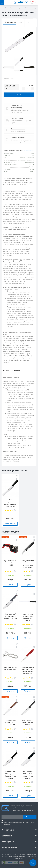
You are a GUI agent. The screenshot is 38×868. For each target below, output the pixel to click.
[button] (36, 3)
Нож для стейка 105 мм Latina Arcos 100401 (10, 723)
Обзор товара (9, 22)
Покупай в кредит (18, 138)
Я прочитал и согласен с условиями (20, 824)
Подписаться (30, 817)
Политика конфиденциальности (20, 823)
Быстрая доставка (18, 118)
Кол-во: (32, 85)
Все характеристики (29, 150)
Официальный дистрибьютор (17, 107)
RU (12, 4)
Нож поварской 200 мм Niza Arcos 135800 (28, 723)
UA (7, 4)
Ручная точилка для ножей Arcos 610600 (10, 563)
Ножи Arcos (5, 8)
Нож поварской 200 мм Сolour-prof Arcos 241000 (10, 616)
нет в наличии (10, 524)
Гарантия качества (18, 129)
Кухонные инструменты (17, 8)
